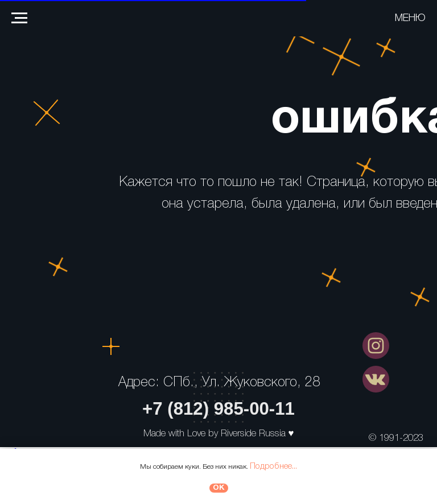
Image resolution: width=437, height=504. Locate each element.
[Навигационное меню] (19, 18)
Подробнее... (273, 466)
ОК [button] (219, 488)
